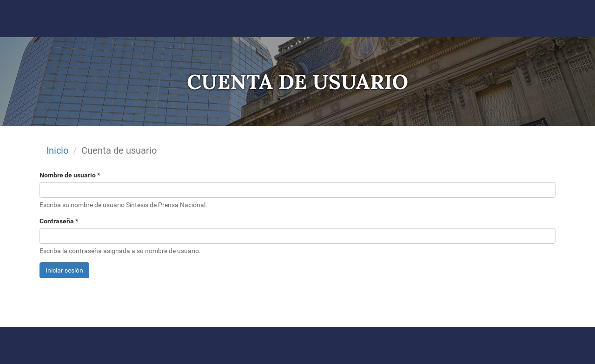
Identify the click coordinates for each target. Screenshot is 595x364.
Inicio (57, 150)
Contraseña (59, 221)
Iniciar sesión (64, 270)
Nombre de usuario (70, 175)
